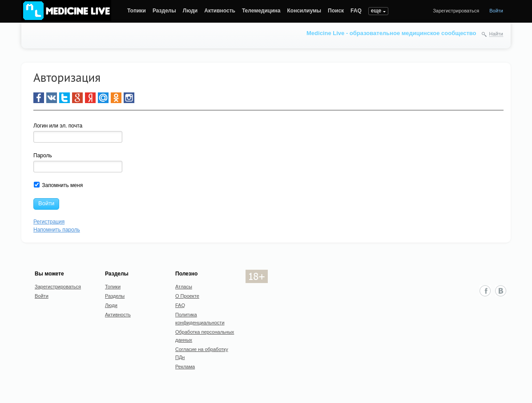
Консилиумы (304, 11)
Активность (220, 11)
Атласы (184, 287)
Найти (496, 34)
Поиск (336, 11)
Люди (190, 11)
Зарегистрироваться (456, 11)
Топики (137, 11)
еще (376, 11)
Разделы (164, 11)
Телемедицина (261, 11)
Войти (496, 11)
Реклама (185, 367)
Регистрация (49, 222)
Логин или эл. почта (58, 126)
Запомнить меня (58, 185)
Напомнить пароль (57, 230)
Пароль (43, 156)
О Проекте (187, 296)
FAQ (356, 11)
